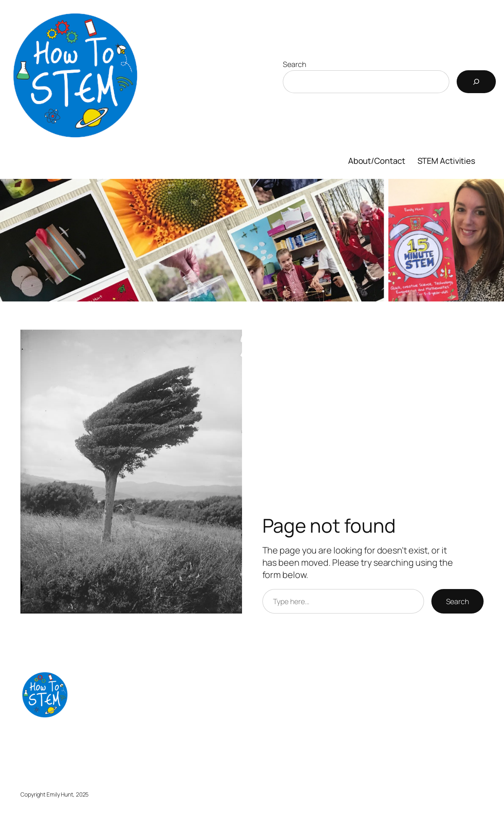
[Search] (476, 82)
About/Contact (377, 161)
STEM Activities (447, 161)
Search (294, 64)
